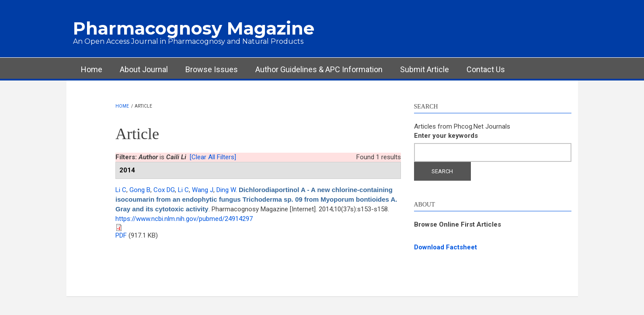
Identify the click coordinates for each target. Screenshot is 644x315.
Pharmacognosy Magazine (194, 28)
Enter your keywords (446, 136)
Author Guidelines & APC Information (319, 69)
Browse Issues (212, 69)
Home (92, 69)
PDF (121, 235)
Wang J (203, 190)
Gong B (140, 190)
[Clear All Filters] (213, 157)
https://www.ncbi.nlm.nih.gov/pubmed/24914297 (184, 219)
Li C (121, 190)
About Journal (144, 69)
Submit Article (425, 69)
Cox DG (164, 190)
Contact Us (486, 69)
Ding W (226, 190)
